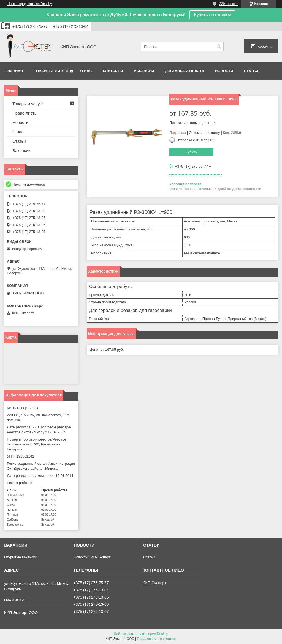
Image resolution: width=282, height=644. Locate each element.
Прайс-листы (25, 113)
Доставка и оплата (185, 71)
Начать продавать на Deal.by (30, 4)
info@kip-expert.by (27, 249)
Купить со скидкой (212, 15)
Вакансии (144, 71)
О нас (86, 71)
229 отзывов (229, 4)
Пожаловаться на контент (157, 639)
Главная (14, 71)
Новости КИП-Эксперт (92, 557)
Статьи (251, 71)
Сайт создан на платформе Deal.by (141, 634)
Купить (191, 152)
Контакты (113, 71)
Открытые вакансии (21, 557)
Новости (224, 71)
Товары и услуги (51, 71)
